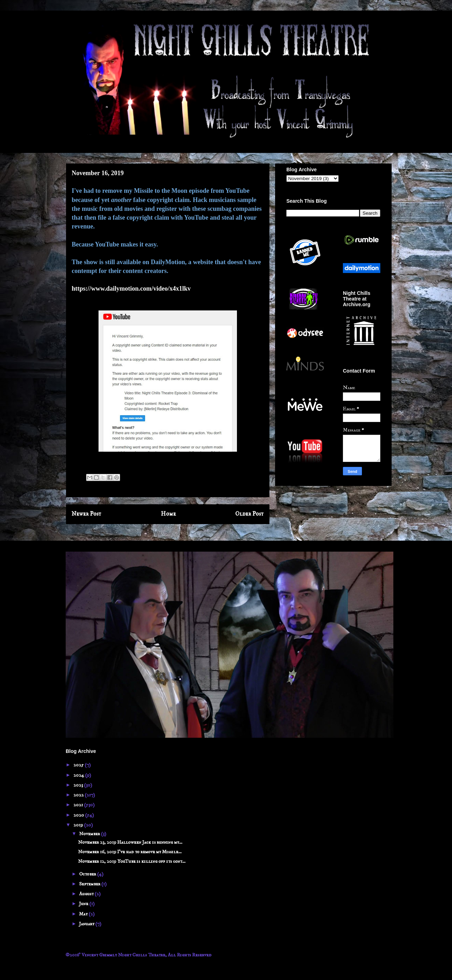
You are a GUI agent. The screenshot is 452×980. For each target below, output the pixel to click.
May (84, 914)
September (90, 884)
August (87, 894)
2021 (79, 805)
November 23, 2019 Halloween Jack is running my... (130, 842)
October (88, 874)
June (84, 904)
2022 (79, 795)
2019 (79, 825)
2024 (79, 775)
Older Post (249, 514)
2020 (79, 815)
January (87, 924)
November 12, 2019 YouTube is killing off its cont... (132, 861)
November (90, 834)
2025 (79, 765)
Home (168, 514)
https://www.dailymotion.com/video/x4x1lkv (131, 289)
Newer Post (87, 514)
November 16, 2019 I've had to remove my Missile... (130, 852)
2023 (79, 785)
